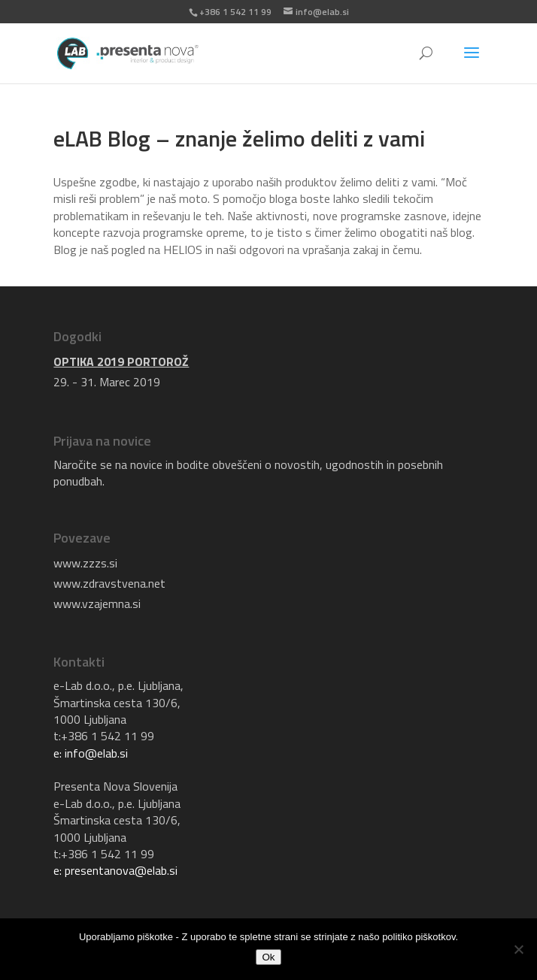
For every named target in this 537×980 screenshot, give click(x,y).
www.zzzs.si (85, 563)
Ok (268, 957)
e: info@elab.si (91, 753)
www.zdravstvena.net (109, 583)
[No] (518, 949)
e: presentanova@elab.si (115, 870)
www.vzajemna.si (97, 603)
